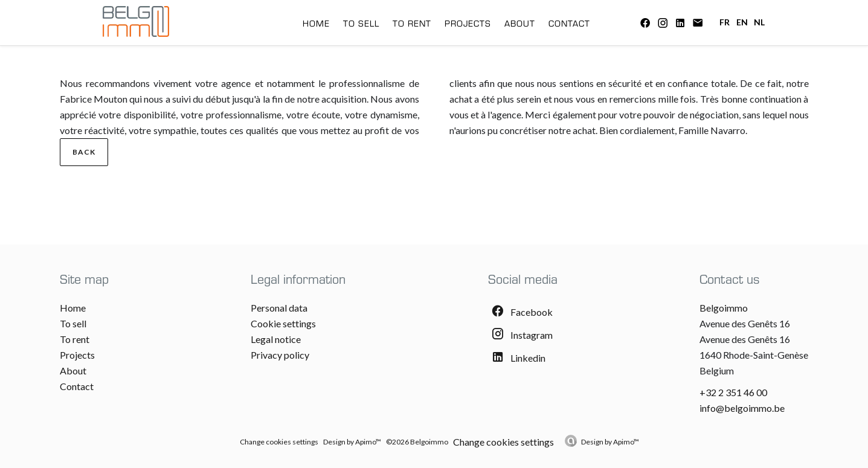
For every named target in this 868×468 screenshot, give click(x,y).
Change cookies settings (279, 442)
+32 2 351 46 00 (733, 392)
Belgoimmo (724, 308)
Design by (610, 442)
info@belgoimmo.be (742, 408)
